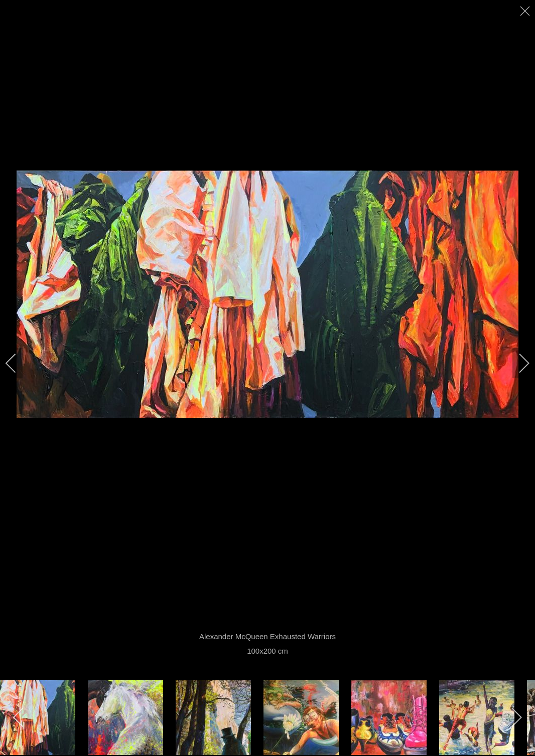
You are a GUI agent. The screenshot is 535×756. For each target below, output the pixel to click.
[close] (526, 11)
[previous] (18, 363)
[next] (517, 363)
